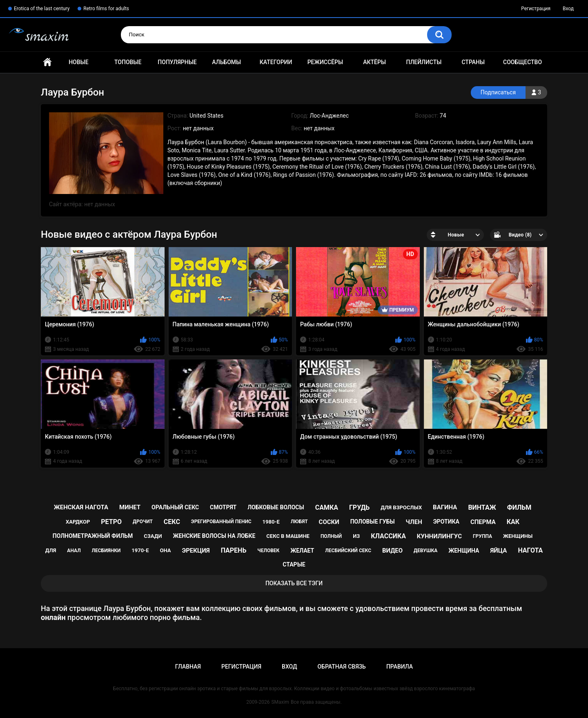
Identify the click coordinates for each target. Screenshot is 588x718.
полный (331, 536)
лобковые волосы (276, 507)
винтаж (482, 507)
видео (392, 551)
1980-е (271, 522)
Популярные (177, 62)
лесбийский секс (348, 551)
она (165, 550)
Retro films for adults (106, 9)
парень (234, 550)
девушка (425, 551)
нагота (530, 550)
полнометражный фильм (93, 536)
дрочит (143, 522)
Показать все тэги (294, 583)
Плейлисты (424, 62)
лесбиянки (106, 551)
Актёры (374, 62)
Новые (78, 62)
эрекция (196, 551)
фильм (519, 507)
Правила (400, 667)
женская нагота (81, 507)
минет (130, 507)
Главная (47, 62)
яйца (498, 551)
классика (388, 536)
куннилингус (439, 536)
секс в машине (288, 536)
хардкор (78, 522)
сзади (153, 536)
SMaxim (280, 702)
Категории (276, 62)
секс (172, 522)
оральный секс (175, 507)
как (513, 522)
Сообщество (522, 62)
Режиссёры (325, 62)
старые (294, 564)
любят (299, 522)
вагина (445, 507)
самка (327, 507)
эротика (446, 522)
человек (268, 551)
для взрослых (401, 507)
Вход (568, 9)
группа (482, 536)
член (414, 522)
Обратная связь (341, 667)
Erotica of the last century (42, 9)
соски (329, 522)
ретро (111, 522)
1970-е (140, 550)
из (356, 536)
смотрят (223, 507)
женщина (464, 551)
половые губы (373, 522)
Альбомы (226, 62)
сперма (483, 522)
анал (74, 551)
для (51, 550)
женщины (518, 536)
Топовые (128, 62)
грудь (359, 507)
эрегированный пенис (221, 522)
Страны (473, 62)
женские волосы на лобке (214, 536)
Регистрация (536, 9)
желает (302, 551)
